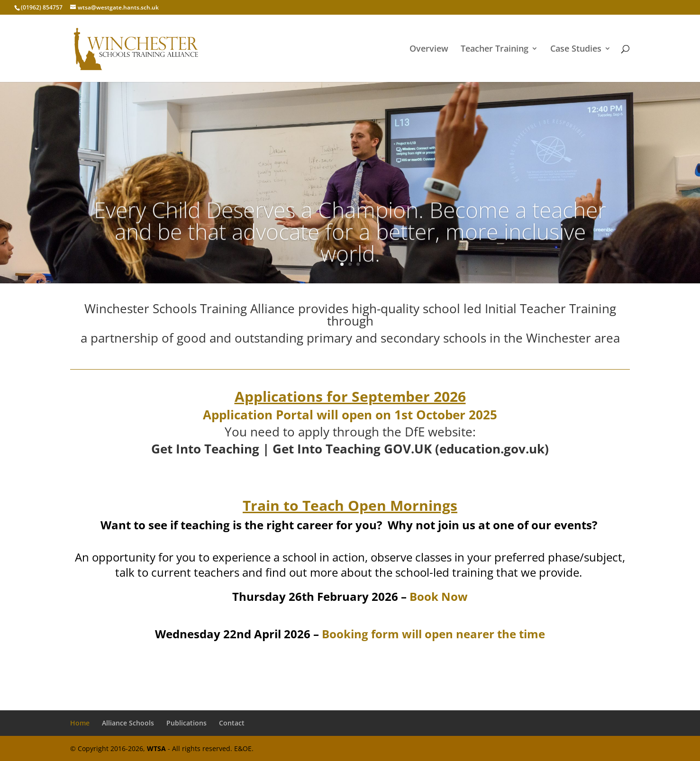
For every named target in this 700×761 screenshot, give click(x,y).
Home (80, 723)
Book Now (439, 596)
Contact (232, 723)
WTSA (156, 748)
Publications (186, 723)
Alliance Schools (128, 723)
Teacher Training (495, 50)
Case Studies (576, 50)
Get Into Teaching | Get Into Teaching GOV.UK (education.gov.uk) (350, 449)
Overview (429, 50)
